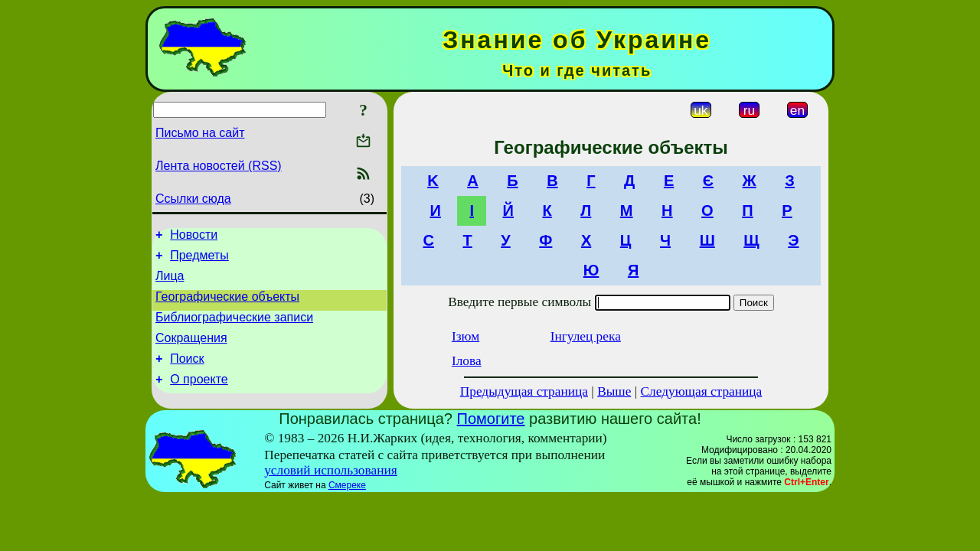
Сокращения (191, 352)
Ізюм (465, 336)
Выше (614, 391)
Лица (170, 283)
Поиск (187, 375)
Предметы (199, 260)
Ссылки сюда (193, 199)
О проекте (199, 398)
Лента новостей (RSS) (219, 166)
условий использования (331, 474)
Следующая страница (702, 391)
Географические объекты (227, 306)
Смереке (347, 489)
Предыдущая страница (524, 391)
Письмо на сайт (200, 133)
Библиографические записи (234, 329)
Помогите (491, 422)
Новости (194, 237)
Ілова (467, 361)
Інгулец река (586, 336)
